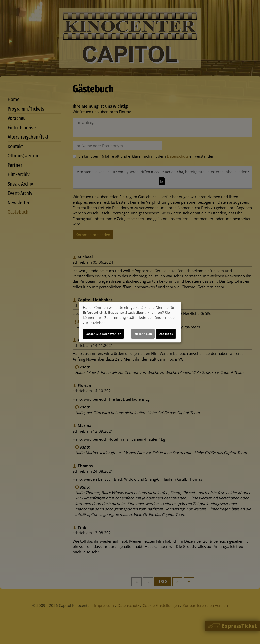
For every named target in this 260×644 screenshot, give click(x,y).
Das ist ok (166, 334)
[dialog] (130, 322)
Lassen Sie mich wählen (103, 334)
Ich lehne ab (143, 334)
